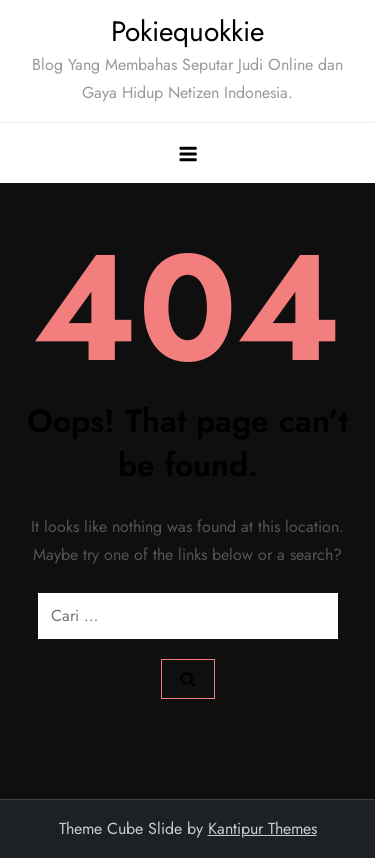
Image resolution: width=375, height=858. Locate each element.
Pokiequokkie (187, 31)
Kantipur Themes (262, 828)
